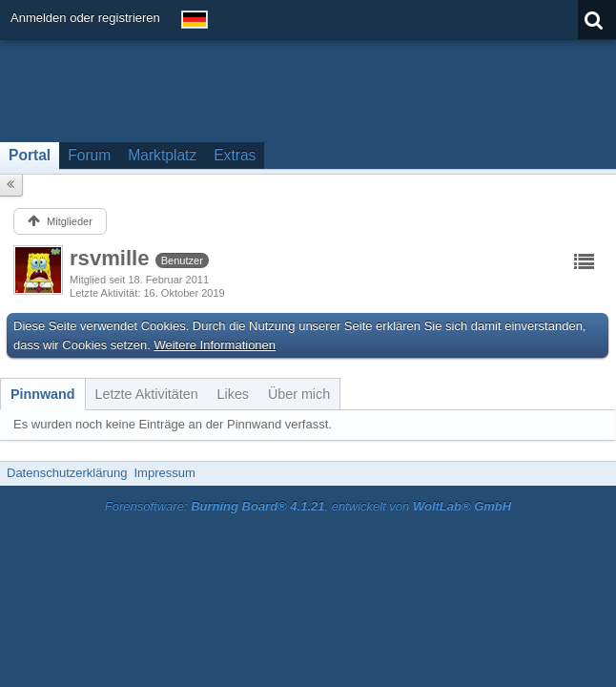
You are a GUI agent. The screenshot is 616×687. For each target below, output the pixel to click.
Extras (235, 155)
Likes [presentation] (233, 394)
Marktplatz (162, 155)
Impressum (164, 473)
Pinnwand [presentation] (43, 394)
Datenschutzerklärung (67, 473)
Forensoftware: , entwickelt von (308, 506)
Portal (30, 155)
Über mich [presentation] (299, 394)
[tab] (43, 394)
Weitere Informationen (215, 345)
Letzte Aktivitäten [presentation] (147, 394)
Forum (89, 155)
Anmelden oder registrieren (85, 18)
